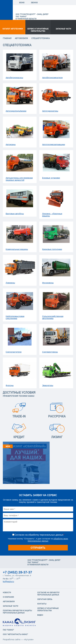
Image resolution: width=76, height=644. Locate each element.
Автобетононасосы (14, 78)
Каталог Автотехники (13, 29)
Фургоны (10, 385)
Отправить (38, 548)
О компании (8, 597)
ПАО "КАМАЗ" (8, 630)
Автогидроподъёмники (16, 111)
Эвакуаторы (48, 385)
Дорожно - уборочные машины (52, 215)
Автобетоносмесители (52, 78)
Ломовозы (10, 283)
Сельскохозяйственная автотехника (53, 317)
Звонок (34, 3)
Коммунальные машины (17, 249)
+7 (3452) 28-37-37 (17, 572)
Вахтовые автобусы (15, 214)
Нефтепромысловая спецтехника (15, 317)
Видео (40, 615)
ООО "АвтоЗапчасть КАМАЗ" (15, 634)
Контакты (42, 604)
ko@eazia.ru (8, 581)
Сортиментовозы (50, 352)
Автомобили (21, 38)
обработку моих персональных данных (48, 540)
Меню (22, 3)
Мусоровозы (48, 283)
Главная (7, 38)
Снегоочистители (14, 352)
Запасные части (63, 29)
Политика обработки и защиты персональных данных (17, 612)
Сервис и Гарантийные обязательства (48, 609)
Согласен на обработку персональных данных (39, 535)
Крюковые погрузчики (52, 249)
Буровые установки (51, 178)
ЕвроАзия (30, 10)
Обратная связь (45, 599)
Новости (7, 592)
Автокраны (11, 144)
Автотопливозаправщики (54, 144)
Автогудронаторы (50, 111)
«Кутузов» (29, 639)
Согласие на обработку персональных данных (48, 594)
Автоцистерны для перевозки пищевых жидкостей (19, 179)
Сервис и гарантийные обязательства (38, 30)
